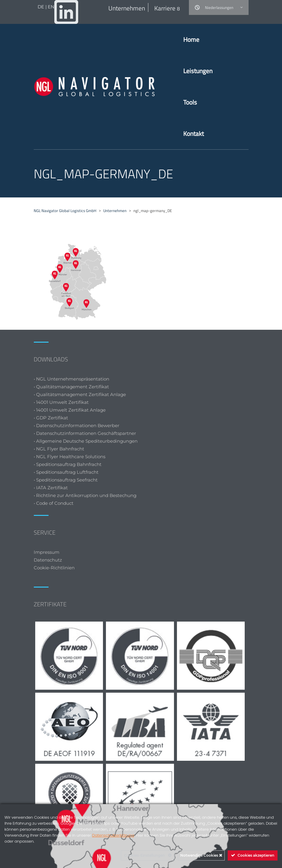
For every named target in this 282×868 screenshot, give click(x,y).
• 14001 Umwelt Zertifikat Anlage (70, 410)
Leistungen (198, 71)
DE (41, 7)
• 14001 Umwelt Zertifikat (61, 402)
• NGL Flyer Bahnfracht (59, 449)
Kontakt (194, 134)
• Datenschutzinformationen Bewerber (77, 425)
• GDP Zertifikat (51, 418)
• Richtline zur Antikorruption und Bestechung (85, 495)
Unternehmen (127, 8)
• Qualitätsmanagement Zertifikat (71, 387)
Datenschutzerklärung (113, 835)
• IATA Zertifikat (51, 488)
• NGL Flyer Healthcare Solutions (70, 457)
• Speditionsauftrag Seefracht (66, 480)
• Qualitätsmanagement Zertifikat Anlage (80, 394)
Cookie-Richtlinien (55, 568)
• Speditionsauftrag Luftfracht (66, 472)
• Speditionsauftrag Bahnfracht (68, 464)
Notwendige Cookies (201, 855)
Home (191, 39)
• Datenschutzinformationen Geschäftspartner (85, 433)
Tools (190, 102)
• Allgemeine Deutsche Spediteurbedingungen (86, 441)
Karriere (167, 8)
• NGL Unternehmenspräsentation (71, 379)
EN (51, 7)
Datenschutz (48, 560)
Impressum (47, 552)
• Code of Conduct (54, 503)
